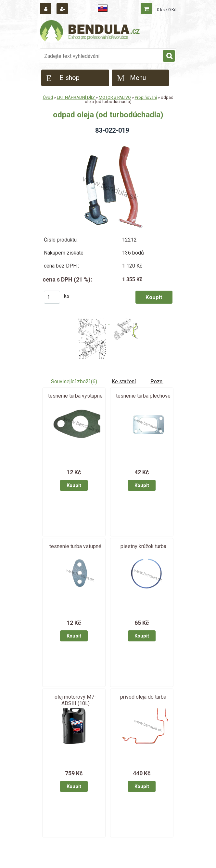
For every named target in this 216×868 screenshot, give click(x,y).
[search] (169, 56)
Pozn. (157, 381)
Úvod (48, 97)
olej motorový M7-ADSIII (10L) (75, 700)
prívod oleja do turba (143, 697)
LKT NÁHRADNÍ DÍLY (76, 97)
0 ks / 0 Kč (167, 10)
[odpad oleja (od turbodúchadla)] (108, 142)
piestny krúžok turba (143, 546)
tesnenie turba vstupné (75, 546)
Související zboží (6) (74, 381)
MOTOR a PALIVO (115, 97)
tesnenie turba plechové (143, 396)
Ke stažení (124, 381)
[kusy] (52, 297)
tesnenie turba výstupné (75, 396)
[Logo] (90, 32)
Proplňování (146, 97)
